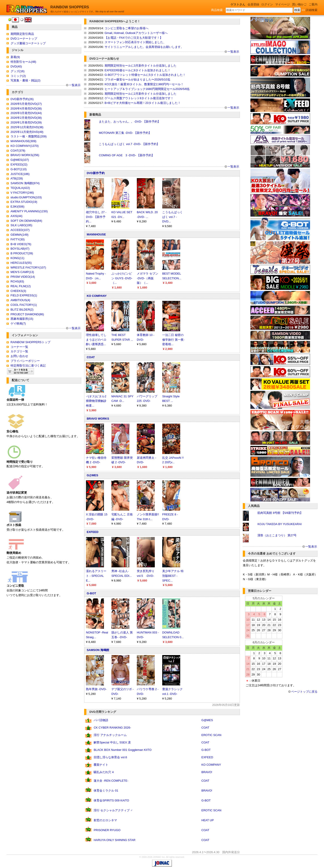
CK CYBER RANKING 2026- (112, 728)
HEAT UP (208, 820)
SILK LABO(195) (21, 225)
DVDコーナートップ (24, 39)
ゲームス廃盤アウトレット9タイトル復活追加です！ (139, 98)
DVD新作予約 (96, 173)
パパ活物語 (101, 720)
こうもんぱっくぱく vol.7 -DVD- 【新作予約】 (129, 144)
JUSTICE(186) (20, 174)
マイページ (282, 4)
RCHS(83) (17, 281)
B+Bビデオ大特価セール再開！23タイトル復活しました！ (143, 103)
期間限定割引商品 (22, 34)
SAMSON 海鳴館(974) (25, 183)
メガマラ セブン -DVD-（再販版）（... (147, 278)
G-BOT (91, 593)
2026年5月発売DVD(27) (26, 104)
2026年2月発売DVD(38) (26, 118)
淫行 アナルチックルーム (110, 735)
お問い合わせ (19, 356)
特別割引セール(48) (23, 62)
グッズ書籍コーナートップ (28, 43)
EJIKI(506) (17, 207)
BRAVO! (207, 772)
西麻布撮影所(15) (22, 319)
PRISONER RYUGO (107, 830)
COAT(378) (18, 151)
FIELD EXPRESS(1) (24, 295)
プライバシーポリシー (25, 361)
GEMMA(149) (19, 235)
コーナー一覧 (19, 347)
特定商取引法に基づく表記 (28, 366)
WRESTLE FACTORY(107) (28, 267)
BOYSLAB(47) (20, 249)
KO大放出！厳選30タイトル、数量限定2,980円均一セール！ (144, 84)
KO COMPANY (97, 296)
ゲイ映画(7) (18, 323)
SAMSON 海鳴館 (98, 650)
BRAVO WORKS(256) (25, 155)
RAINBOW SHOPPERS (70, 7)
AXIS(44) (17, 216)
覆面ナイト (101, 765)
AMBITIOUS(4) (20, 300)
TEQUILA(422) (20, 188)
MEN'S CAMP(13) (22, 272)
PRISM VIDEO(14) (23, 277)
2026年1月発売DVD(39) (26, 122)
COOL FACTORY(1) (24, 305)
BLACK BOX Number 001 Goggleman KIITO (123, 750)
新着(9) (15, 57)
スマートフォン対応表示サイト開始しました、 (135, 42)
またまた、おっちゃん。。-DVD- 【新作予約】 (130, 122)
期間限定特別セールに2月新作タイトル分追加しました (141, 94)
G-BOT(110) (19, 169)
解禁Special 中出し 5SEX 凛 (112, 742)
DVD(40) (16, 66)
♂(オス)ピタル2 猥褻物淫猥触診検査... (96, 401)
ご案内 (313, 4)
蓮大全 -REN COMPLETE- (111, 781)
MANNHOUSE (96, 234)
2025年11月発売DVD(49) (27, 132)
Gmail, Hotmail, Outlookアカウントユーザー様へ (136, 33)
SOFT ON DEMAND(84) (26, 221)
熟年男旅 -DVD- (96, 689)
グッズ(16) (18, 71)
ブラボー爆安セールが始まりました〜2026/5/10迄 (137, 79)
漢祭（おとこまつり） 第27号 (277, 535)
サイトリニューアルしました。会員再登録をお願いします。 (144, 47)
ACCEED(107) (20, 230)
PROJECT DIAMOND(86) (27, 314)
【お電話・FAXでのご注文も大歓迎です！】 (134, 38)
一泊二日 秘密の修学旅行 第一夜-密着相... (173, 340)
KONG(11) (17, 258)
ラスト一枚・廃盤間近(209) (29, 136)
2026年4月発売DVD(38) (26, 108)
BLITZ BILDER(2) (22, 310)
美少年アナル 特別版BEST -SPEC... (173, 576)
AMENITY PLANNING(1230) (29, 211)
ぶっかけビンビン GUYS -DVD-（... (122, 278)
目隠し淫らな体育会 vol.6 (110, 757)
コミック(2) (18, 76)
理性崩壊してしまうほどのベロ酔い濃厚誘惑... (96, 340)
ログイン (267, 4)
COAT (91, 357)
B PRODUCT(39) (22, 253)
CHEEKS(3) (18, 291)
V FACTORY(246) (22, 193)
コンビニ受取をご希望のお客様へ (127, 28)
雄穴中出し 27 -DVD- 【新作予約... (96, 217)
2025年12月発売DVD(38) (27, 127)
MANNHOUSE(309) (24, 141)
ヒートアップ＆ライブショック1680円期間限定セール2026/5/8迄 (147, 89)
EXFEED (92, 532)
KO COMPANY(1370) (25, 146)
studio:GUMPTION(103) (26, 197)
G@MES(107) (20, 160)
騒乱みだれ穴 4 (104, 772)
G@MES (92, 475)
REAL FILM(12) (21, 286)
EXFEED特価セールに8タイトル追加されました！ (138, 70)
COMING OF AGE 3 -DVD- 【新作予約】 (127, 155)
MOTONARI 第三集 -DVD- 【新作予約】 (125, 133)
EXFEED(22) (19, 164)
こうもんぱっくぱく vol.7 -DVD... (172, 217)
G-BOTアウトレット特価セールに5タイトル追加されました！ (145, 75)
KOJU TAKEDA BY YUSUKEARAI (279, 524)
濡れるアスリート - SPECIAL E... (96, 576)
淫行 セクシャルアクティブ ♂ (113, 810)
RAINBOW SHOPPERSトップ (30, 342)
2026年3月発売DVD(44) (26, 113)
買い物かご (299, 4)
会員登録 (253, 4)
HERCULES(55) (21, 263)
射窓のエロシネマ (105, 820)
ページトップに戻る (304, 692)
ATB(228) (17, 178)
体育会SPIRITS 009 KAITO (111, 800)
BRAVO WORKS (98, 419)
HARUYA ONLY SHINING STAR (114, 840)
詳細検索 (312, 10)
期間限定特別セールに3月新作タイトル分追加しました (141, 66)
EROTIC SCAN (211, 735)
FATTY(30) (18, 239)
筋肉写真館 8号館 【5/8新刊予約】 (280, 513)
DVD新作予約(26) (22, 99)
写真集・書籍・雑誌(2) (26, 80)
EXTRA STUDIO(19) (24, 202)
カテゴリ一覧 (19, 351)
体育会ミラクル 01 (106, 791)
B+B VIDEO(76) (21, 244)
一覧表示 (75, 85)
